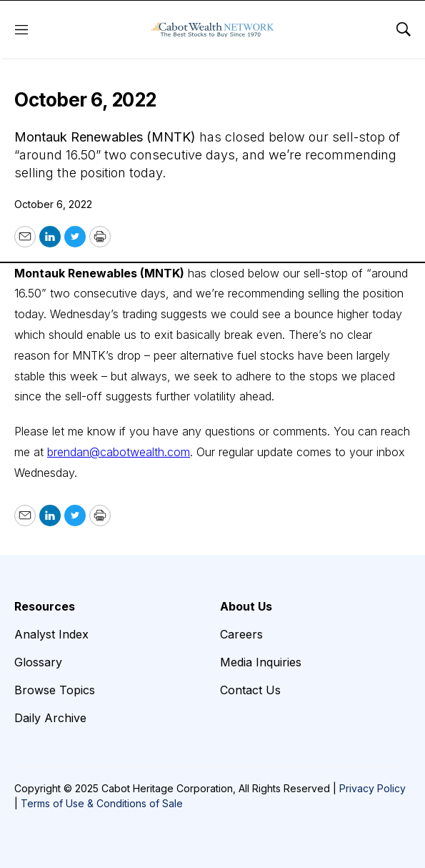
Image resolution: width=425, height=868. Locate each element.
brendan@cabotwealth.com (119, 452)
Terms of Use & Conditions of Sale (102, 803)
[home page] (212, 29)
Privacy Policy (372, 788)
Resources (45, 606)
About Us (246, 606)
